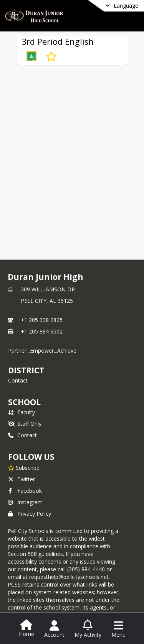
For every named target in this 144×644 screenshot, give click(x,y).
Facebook (25, 491)
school (24, 402)
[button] (31, 56)
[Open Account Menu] (54, 629)
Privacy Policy (30, 514)
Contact (18, 380)
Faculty (22, 412)
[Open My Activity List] (88, 629)
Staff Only (25, 424)
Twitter (22, 479)
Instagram (25, 502)
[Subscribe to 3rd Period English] (51, 56)
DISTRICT (26, 370)
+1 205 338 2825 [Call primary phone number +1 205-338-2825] (42, 320)
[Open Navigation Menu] (118, 629)
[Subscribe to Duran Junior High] (24, 467)
